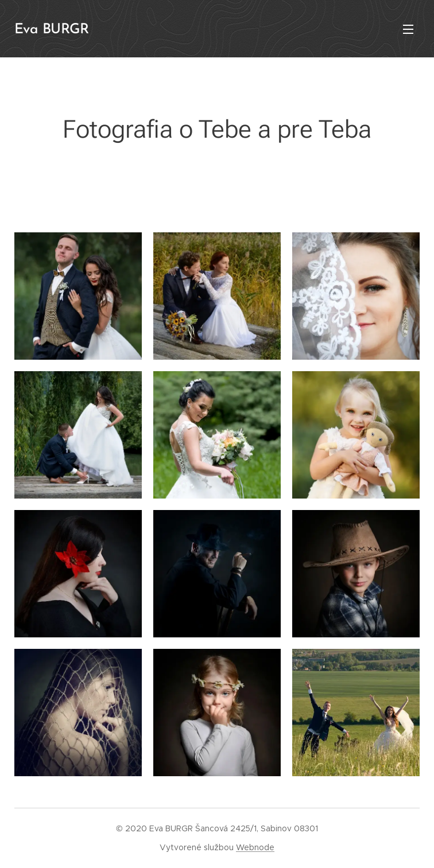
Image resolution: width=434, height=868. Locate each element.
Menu (408, 29)
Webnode (255, 847)
